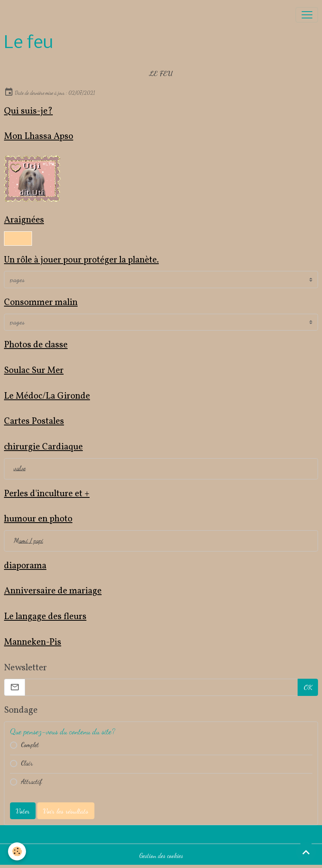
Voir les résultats (66, 811)
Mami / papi (28, 541)
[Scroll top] (306, 852)
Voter (23, 811)
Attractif (31, 782)
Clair (27, 763)
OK (308, 687)
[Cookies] (17, 851)
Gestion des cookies (161, 856)
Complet (30, 745)
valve (20, 468)
